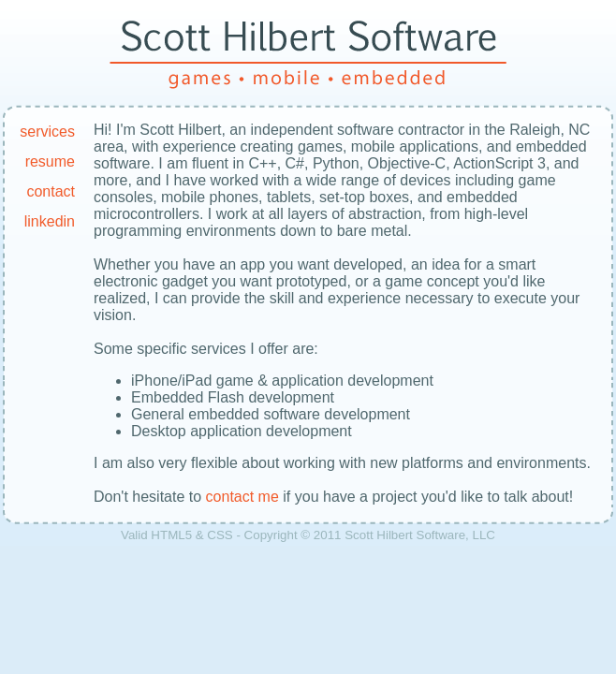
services (47, 132)
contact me (242, 497)
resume (50, 161)
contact (51, 191)
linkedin (50, 221)
